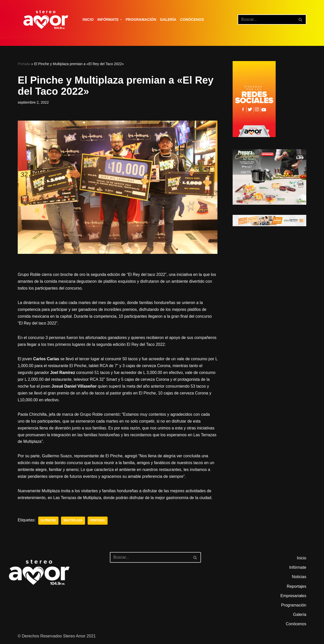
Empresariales (293, 597)
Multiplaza (73, 522)
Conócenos (192, 20)
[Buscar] (266, 20)
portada (98, 522)
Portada (24, 64)
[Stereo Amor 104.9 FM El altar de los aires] (46, 20)
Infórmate (298, 569)
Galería (168, 20)
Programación (141, 20)
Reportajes (297, 588)
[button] (121, 20)
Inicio (88, 20)
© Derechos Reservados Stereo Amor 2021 (57, 638)
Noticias (299, 579)
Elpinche (48, 522)
